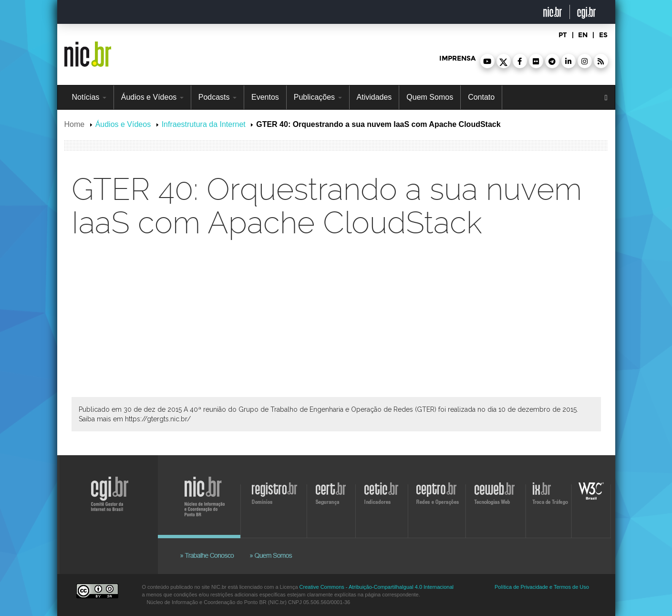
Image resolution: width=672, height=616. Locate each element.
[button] (487, 61)
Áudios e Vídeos (152, 97)
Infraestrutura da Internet (204, 124)
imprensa (457, 58)
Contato (481, 97)
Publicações (318, 97)
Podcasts (217, 97)
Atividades (374, 97)
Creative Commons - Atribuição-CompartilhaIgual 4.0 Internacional (377, 587)
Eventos (265, 97)
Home (75, 124)
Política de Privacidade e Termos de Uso (542, 587)
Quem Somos (430, 97)
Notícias (89, 97)
